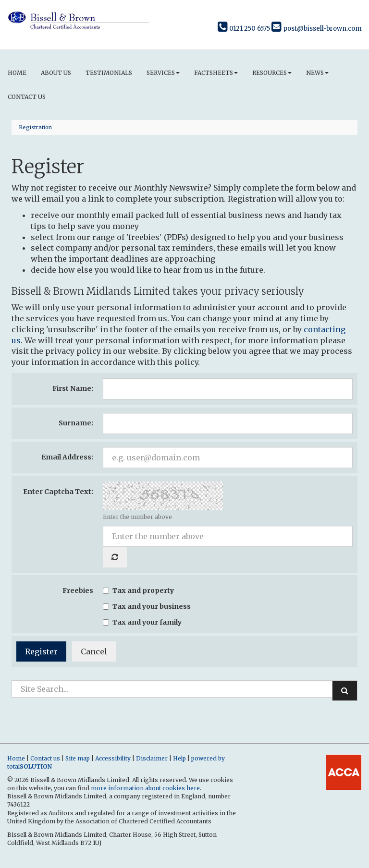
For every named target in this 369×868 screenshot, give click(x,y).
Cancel (94, 651)
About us (56, 73)
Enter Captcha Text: (58, 492)
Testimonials (109, 73)
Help (179, 758)
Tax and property (138, 591)
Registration (35, 127)
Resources (272, 73)
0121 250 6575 (244, 29)
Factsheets (216, 73)
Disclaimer (152, 758)
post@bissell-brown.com (317, 29)
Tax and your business (147, 606)
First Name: (73, 388)
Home (17, 73)
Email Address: (67, 457)
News (317, 73)
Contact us (27, 97)
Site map (78, 758)
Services (163, 73)
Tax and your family (142, 622)
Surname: (76, 423)
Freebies (78, 591)
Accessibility (113, 758)
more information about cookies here (145, 788)
